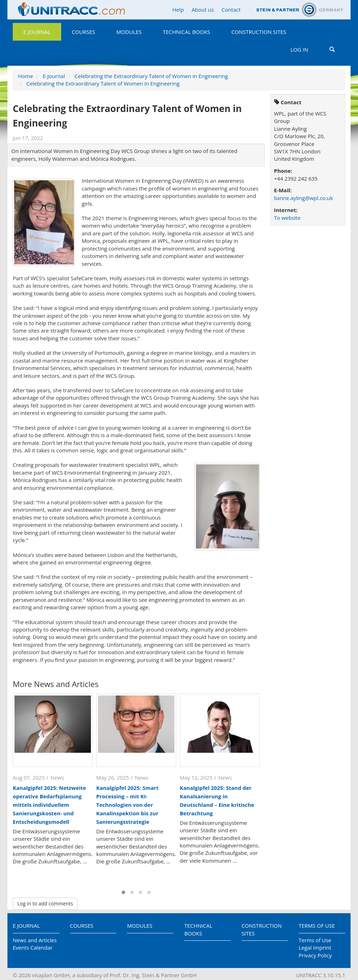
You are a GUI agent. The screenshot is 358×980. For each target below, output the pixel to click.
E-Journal (54, 76)
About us (203, 10)
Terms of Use (317, 926)
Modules (129, 32)
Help (178, 10)
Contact (231, 10)
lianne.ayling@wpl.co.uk (304, 198)
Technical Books (186, 32)
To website (287, 218)
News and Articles (35, 940)
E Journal (37, 32)
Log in (299, 49)
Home (25, 76)
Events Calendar (33, 947)
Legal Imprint (315, 947)
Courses (83, 32)
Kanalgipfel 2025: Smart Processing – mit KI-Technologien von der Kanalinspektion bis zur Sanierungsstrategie (127, 805)
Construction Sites (259, 32)
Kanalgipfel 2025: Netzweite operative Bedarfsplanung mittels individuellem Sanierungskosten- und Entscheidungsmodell (49, 805)
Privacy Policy (315, 955)
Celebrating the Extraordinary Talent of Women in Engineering (151, 76)
